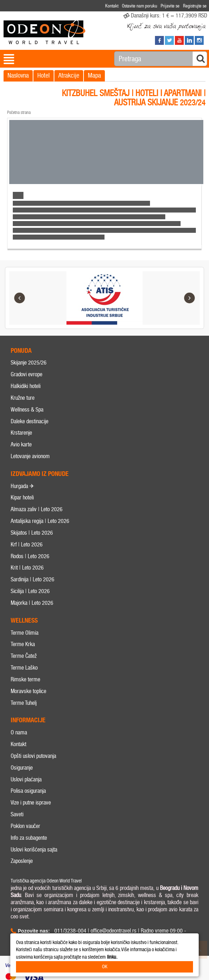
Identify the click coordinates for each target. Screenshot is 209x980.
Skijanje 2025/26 (29, 363)
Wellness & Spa (27, 410)
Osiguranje (22, 768)
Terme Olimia (25, 633)
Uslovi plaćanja (26, 779)
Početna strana (19, 112)
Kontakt (18, 744)
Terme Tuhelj (24, 703)
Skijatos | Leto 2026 (32, 533)
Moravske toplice (28, 691)
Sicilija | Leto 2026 (30, 591)
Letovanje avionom (30, 456)
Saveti (17, 815)
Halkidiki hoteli (26, 386)
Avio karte (21, 445)
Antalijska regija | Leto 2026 (40, 521)
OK (105, 967)
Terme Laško (24, 668)
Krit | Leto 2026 (27, 568)
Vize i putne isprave (31, 803)
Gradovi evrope (26, 375)
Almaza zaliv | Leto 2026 (37, 510)
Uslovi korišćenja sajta (34, 850)
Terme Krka (23, 644)
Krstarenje (21, 433)
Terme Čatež (24, 656)
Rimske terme (25, 679)
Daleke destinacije (30, 421)
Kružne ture (23, 398)
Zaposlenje (22, 861)
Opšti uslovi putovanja (33, 756)
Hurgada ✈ (22, 486)
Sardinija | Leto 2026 (33, 580)
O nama (19, 733)
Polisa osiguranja (28, 791)
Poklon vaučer (25, 826)
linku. (112, 957)
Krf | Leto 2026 (27, 544)
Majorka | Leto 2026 (32, 603)
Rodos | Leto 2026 (30, 556)
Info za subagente (29, 838)
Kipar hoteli (22, 498)
